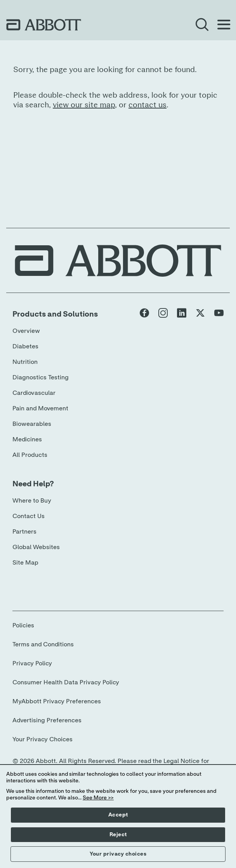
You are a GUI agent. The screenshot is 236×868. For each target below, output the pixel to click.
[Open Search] (202, 25)
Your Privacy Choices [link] (43, 739)
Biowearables (32, 424)
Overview (26, 331)
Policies (23, 625)
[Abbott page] (144, 315)
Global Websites (36, 547)
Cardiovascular (34, 393)
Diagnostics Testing (41, 377)
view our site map (84, 105)
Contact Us (29, 516)
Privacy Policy (32, 663)
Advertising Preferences (47, 720)
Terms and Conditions (43, 644)
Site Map (25, 563)
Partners (24, 532)
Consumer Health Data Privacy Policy (66, 682)
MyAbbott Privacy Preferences (57, 701)
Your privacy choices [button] (118, 854)
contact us (147, 105)
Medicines (27, 439)
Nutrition (25, 362)
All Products (30, 455)
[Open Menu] (224, 25)
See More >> (98, 798)
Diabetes (25, 346)
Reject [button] (118, 835)
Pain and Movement (40, 408)
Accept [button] (118, 815)
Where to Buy (32, 501)
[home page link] (44, 25)
